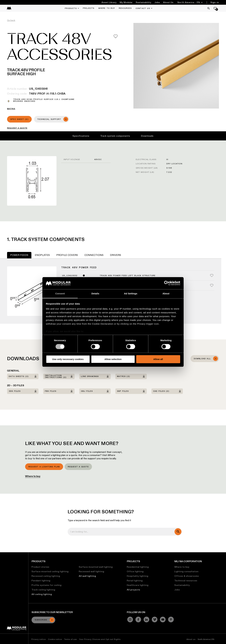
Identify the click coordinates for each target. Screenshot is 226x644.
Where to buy (33, 476)
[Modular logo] (17, 630)
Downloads (147, 136)
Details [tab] (95, 293)
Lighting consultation (186, 571)
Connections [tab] (94, 255)
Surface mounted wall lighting (96, 567)
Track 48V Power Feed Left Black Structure (128, 276)
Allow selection (113, 359)
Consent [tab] (60, 293)
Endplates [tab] (42, 255)
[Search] (209, 8)
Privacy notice (39, 639)
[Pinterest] (171, 619)
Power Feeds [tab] (19, 255)
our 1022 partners (66, 309)
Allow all (158, 359)
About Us (168, 2)
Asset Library (109, 2)
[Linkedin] (146, 619)
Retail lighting (135, 581)
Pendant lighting (41, 581)
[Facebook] (138, 619)
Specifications (81, 136)
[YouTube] (163, 619)
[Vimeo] (155, 619)
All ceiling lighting (42, 594)
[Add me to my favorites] (116, 36)
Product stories (40, 567)
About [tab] (166, 293)
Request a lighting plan (44, 467)
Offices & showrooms (187, 576)
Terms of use (70, 639)
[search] (178, 532)
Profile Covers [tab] (67, 255)
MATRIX (11, 109)
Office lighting (135, 571)
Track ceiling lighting (43, 590)
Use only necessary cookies (68, 359)
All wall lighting (87, 576)
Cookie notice (55, 639)
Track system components (115, 136)
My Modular (126, 2)
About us (191, 639)
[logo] (9, 8)
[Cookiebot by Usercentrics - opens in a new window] (166, 283)
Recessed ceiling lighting (46, 576)
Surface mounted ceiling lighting (50, 571)
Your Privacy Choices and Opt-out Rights (100, 639)
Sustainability (144, 2)
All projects (133, 590)
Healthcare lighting (138, 585)
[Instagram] (130, 619)
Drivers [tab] (116, 255)
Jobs (157, 2)
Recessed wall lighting (91, 571)
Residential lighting (138, 567)
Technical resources (186, 581)
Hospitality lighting (138, 576)
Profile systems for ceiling (47, 585)
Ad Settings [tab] (131, 293)
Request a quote (78, 467)
